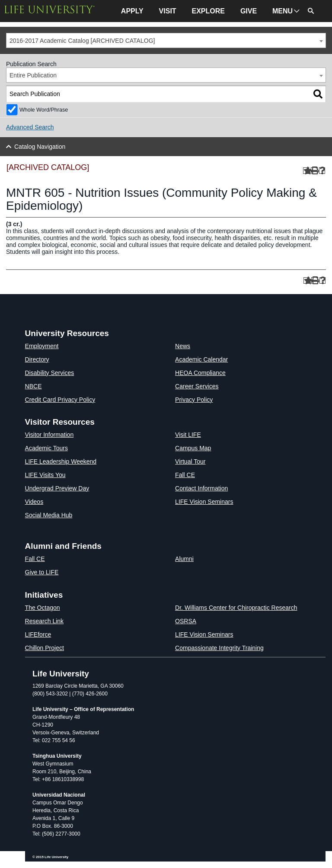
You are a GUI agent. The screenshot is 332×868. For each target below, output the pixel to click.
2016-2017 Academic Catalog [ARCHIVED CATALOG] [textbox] (82, 41)
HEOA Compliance (200, 373)
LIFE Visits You (45, 475)
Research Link (45, 621)
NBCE (34, 386)
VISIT (168, 11)
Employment (42, 346)
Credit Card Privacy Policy (60, 400)
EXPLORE (208, 11)
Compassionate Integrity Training (219, 648)
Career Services (197, 386)
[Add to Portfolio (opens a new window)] (306, 171)
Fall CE (185, 475)
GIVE (249, 11)
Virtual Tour (190, 461)
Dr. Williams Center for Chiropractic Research (236, 608)
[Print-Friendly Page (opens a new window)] (314, 171)
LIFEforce (38, 634)
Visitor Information (49, 435)
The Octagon (43, 608)
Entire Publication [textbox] (33, 75)
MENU (283, 11)
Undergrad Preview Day (57, 488)
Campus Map (193, 448)
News (183, 346)
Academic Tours (46, 448)
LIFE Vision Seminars (204, 502)
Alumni (184, 559)
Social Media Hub (49, 515)
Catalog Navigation (40, 147)
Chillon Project (45, 648)
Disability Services (50, 373)
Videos (34, 502)
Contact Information (201, 488)
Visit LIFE (188, 435)
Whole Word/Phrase (44, 110)
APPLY (132, 11)
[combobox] (166, 40)
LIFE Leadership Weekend (61, 461)
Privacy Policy (194, 400)
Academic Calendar (201, 359)
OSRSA (186, 621)
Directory (37, 359)
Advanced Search (30, 127)
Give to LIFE (42, 572)
